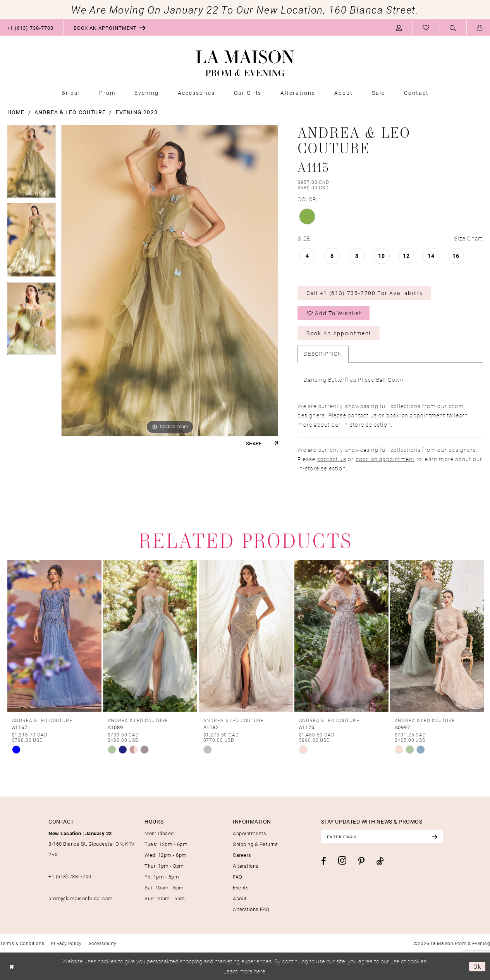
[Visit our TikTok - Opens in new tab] (380, 861)
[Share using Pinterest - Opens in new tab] (276, 444)
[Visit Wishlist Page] (426, 27)
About (240, 898)
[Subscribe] (435, 837)
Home (16, 112)
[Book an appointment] (110, 27)
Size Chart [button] (468, 238)
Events (241, 887)
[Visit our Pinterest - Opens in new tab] (361, 861)
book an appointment (416, 415)
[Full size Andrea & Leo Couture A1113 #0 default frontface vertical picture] (170, 281)
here (260, 971)
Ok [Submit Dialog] (477, 966)
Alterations (246, 866)
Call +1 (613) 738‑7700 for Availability (365, 293)
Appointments (249, 833)
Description (323, 354)
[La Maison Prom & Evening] (245, 64)
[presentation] (54, 636)
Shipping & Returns (255, 844)
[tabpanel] (32, 164)
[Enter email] (382, 837)
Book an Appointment (339, 333)
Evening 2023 (137, 112)
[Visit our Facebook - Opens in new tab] (324, 861)
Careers (242, 855)
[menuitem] (110, 27)
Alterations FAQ (251, 909)
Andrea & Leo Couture (70, 112)
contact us (362, 415)
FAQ (238, 877)
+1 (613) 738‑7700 (70, 876)
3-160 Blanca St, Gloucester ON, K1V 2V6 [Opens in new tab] (92, 844)
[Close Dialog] (12, 966)
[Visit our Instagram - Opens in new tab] (342, 861)
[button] (399, 27)
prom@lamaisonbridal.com (81, 898)
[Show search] (453, 28)
